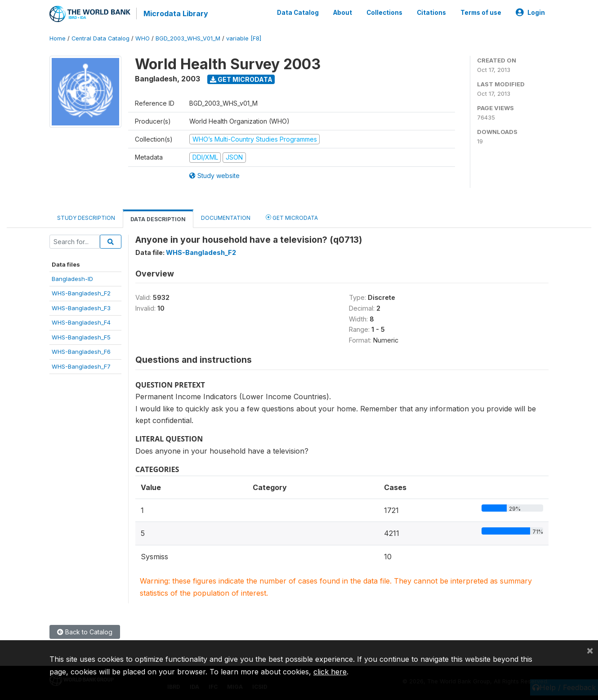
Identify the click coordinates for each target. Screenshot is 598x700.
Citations (431, 13)
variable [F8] (244, 38)
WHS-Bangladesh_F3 (81, 308)
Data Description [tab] (158, 219)
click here (330, 672)
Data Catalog (298, 13)
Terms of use (481, 13)
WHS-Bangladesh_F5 (81, 337)
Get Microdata (241, 79)
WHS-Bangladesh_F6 (81, 351)
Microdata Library (175, 13)
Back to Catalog (85, 631)
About (343, 13)
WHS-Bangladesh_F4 (81, 322)
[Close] (590, 650)
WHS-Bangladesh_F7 (81, 366)
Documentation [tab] (226, 217)
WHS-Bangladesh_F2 (81, 293)
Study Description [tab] (86, 217)
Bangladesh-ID (72, 278)
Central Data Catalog (100, 38)
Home (58, 38)
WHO (143, 38)
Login (530, 13)
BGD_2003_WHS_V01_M (188, 38)
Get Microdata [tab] (292, 217)
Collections (384, 13)
